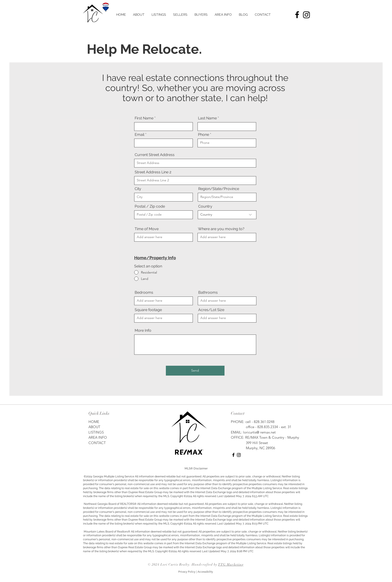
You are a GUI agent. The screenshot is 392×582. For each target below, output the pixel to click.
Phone (204, 135)
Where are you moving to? (221, 229)
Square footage (148, 310)
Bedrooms (144, 293)
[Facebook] (297, 15)
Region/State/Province (219, 189)
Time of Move (147, 229)
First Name (144, 118)
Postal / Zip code (150, 206)
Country (205, 206)
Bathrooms (208, 293)
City (138, 189)
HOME (94, 422)
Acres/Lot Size (211, 310)
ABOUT (94, 427)
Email (139, 135)
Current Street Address (155, 155)
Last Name (207, 118)
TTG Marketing (231, 565)
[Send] (195, 371)
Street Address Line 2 (153, 172)
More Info (143, 331)
